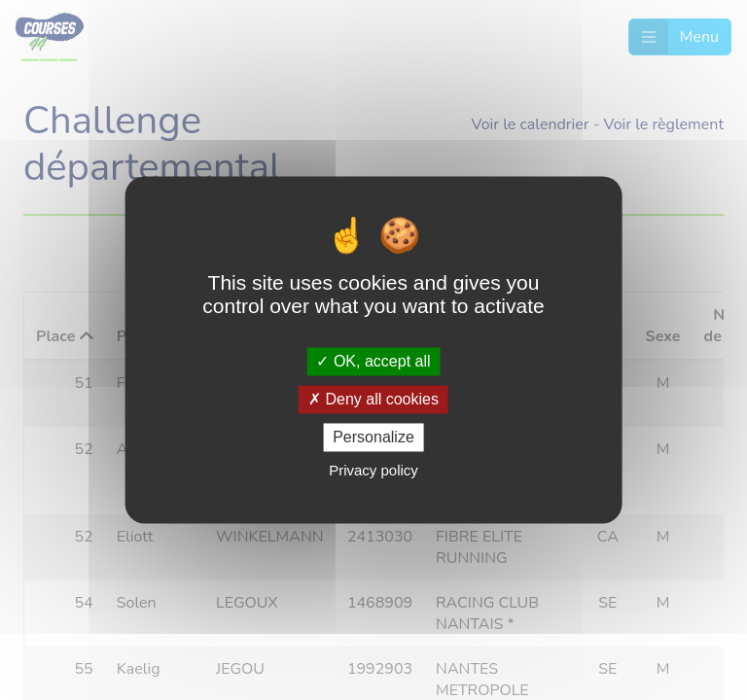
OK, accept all (373, 361)
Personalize (373, 437)
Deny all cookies (373, 399)
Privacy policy (373, 471)
